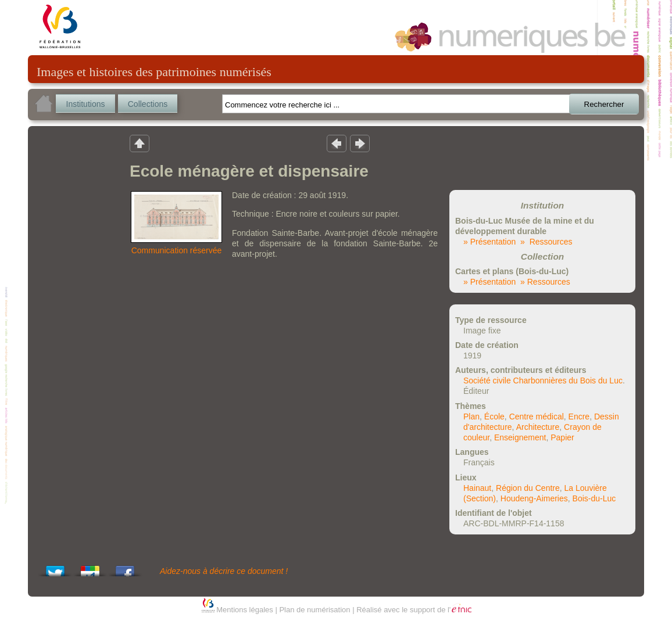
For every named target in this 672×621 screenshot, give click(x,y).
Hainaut (477, 488)
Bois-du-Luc (594, 498)
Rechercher (604, 104)
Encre (579, 417)
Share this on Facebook (125, 568)
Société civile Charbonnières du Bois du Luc (543, 381)
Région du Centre (528, 488)
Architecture (538, 427)
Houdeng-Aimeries (534, 498)
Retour (140, 143)
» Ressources (546, 242)
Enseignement (520, 437)
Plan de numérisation (314, 610)
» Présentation (489, 242)
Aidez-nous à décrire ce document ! (224, 571)
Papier (562, 437)
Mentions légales (245, 610)
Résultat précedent (337, 143)
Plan (471, 417)
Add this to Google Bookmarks (90, 568)
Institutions (86, 104)
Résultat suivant (360, 143)
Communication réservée (177, 250)
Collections (148, 104)
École (494, 417)
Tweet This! (55, 568)
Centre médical (537, 417)
